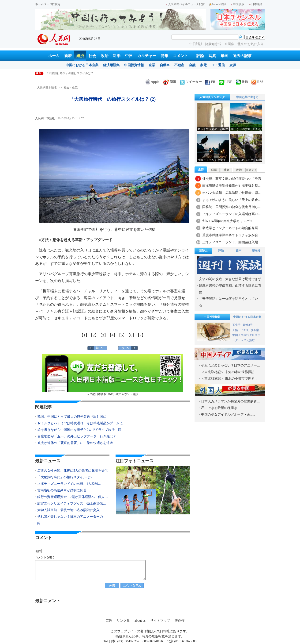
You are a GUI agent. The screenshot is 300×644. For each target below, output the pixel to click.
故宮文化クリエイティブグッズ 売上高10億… (72, 503)
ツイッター (191, 82)
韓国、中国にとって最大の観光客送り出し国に (72, 417)
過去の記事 (242, 56)
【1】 (84, 335)
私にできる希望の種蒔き (219, 408)
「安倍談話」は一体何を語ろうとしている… (229, 302)
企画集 (230, 44)
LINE (225, 82)
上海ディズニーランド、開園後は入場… (232, 242)
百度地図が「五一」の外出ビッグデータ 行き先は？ (77, 436)
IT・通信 (218, 65)
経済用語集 (111, 65)
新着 (68, 56)
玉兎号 (236, 325)
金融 (192, 65)
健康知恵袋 (214, 44)
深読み (203, 251)
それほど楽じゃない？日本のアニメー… (231, 365)
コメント (180, 56)
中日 (129, 56)
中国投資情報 (134, 65)
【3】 (103, 335)
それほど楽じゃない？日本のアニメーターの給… (70, 520)
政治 (105, 56)
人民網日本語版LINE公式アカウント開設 (112, 375)
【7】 (141, 335)
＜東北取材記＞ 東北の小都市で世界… (229, 379)
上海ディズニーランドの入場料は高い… (232, 214)
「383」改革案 (250, 330)
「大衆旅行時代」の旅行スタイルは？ (70, 73)
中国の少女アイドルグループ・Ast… (228, 415)
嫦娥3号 (248, 325)
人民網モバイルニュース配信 (185, 4)
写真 (212, 56)
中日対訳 (196, 44)
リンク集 (123, 621)
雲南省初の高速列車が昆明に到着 (62, 490)
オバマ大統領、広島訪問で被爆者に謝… (232, 193)
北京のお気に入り (251, 44)
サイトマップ (160, 621)
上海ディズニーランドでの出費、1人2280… (69, 484)
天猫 (235, 330)
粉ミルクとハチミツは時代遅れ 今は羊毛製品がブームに (80, 423)
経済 (80, 56)
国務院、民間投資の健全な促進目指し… (232, 207)
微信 (242, 82)
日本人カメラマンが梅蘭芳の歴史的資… (231, 401)
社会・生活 (71, 88)
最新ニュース (48, 461)
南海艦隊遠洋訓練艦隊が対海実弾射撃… (232, 186)
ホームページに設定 (48, 4)
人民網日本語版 (47, 88)
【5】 (122, 335)
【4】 (112, 335)
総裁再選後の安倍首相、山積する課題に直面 (230, 289)
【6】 (131, 335)
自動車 (165, 65)
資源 (233, 65)
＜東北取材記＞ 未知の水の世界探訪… (229, 372)
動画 (225, 56)
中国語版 (237, 4)
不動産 (179, 65)
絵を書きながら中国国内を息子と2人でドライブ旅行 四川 (81, 430)
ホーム (54, 56)
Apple (152, 82)
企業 (152, 65)
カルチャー (147, 56)
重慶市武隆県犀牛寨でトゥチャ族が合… (232, 235)
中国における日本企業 (82, 65)
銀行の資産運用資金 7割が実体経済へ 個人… (73, 497)
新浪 (169, 82)
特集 (165, 56)
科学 (117, 56)
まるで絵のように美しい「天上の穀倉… (232, 200)
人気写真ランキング (212, 97)
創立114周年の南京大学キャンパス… (229, 221)
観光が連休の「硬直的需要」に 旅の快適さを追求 (75, 443)
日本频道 (256, 4)
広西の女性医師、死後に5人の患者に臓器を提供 (73, 471)
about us (140, 621)
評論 (200, 56)
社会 (92, 56)
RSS (257, 82)
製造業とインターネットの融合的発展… (232, 228)
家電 (203, 65)
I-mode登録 (218, 4)
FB (210, 82)
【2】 (94, 335)
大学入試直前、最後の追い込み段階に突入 (68, 510)
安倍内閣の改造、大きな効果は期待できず (230, 279)
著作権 (180, 621)
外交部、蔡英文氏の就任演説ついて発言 (232, 179)
